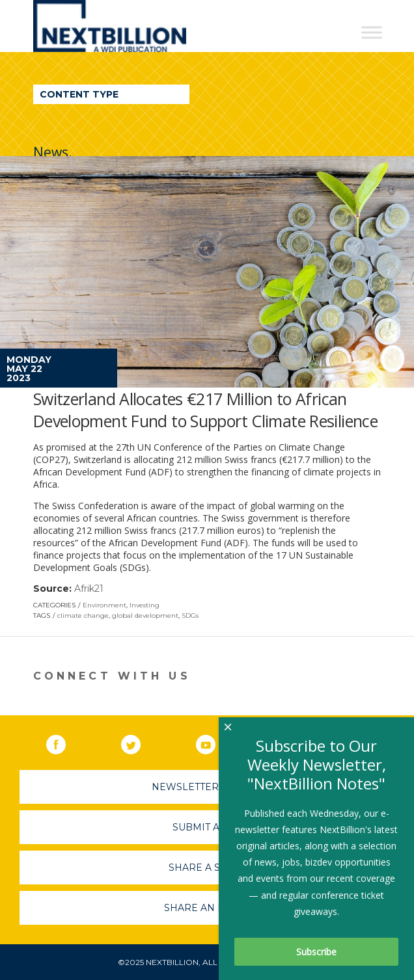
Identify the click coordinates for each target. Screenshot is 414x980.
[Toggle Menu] (372, 32)
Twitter (140, 742)
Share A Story (207, 867)
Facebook (65, 742)
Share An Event (207, 908)
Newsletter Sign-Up (207, 787)
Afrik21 (89, 589)
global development (145, 616)
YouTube (215, 742)
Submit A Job (207, 827)
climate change (83, 616)
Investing (145, 605)
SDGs (190, 616)
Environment (104, 605)
